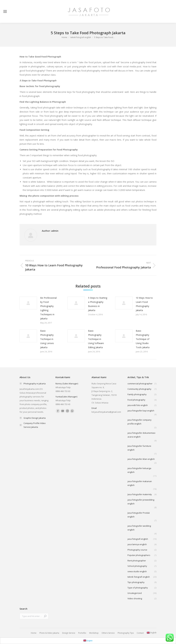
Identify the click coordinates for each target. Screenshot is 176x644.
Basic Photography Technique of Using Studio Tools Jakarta (143, 339)
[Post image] (28, 303)
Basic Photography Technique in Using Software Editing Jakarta (96, 339)
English (152, 633)
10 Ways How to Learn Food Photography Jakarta (144, 304)
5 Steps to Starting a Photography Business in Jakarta (98, 304)
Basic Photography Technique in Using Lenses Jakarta (47, 339)
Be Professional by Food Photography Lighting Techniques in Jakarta (48, 308)
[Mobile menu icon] (5, 11)
